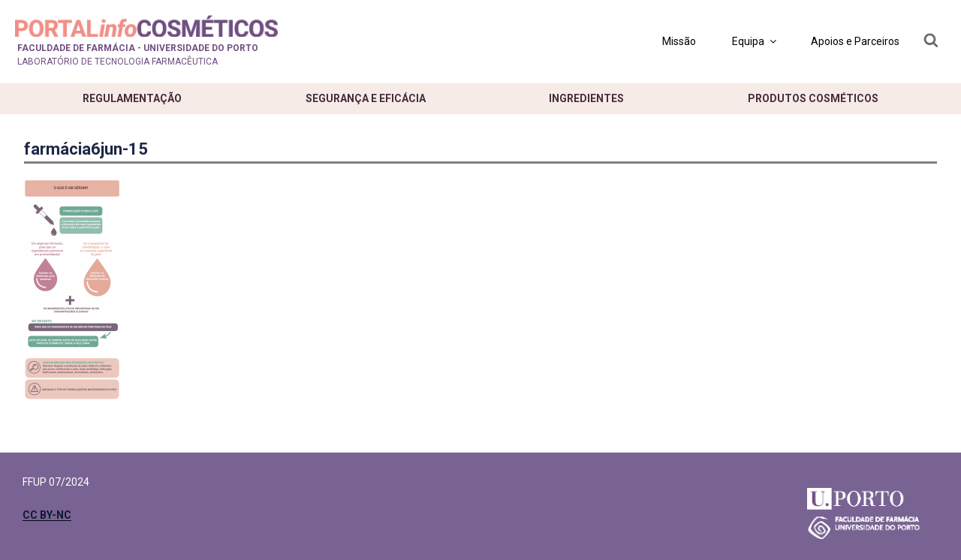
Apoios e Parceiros (855, 41)
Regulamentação (132, 98)
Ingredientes (586, 98)
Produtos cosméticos (813, 98)
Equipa (755, 41)
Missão (679, 41)
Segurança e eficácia (366, 98)
